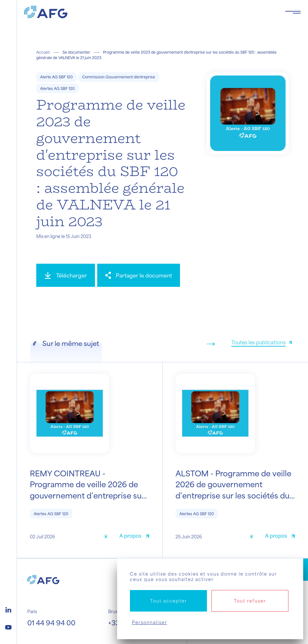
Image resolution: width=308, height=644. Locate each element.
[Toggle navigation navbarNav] (293, 12)
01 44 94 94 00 (51, 623)
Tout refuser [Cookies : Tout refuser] (250, 601)
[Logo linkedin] (8, 609)
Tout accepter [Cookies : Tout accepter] (169, 601)
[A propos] (134, 537)
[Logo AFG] (149, 12)
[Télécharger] (66, 275)
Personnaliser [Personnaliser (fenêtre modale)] (150, 622)
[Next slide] (211, 344)
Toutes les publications (258, 342)
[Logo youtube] (8, 626)
